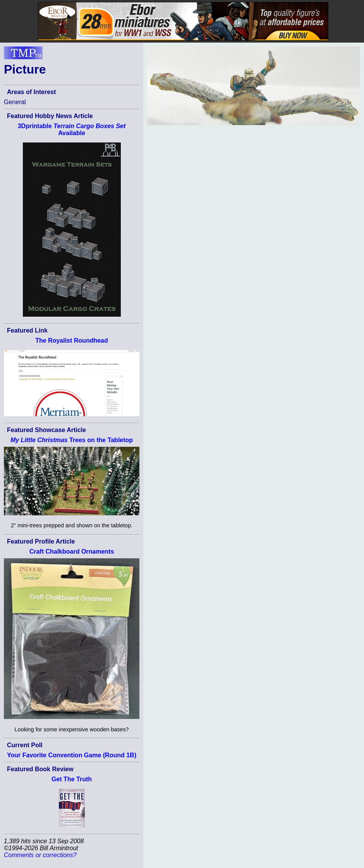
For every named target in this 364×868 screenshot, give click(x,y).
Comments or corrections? (40, 855)
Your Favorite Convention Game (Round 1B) (72, 755)
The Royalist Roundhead (72, 341)
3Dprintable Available (72, 130)
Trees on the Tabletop (72, 440)
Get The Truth (72, 779)
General (15, 102)
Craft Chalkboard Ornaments (72, 552)
